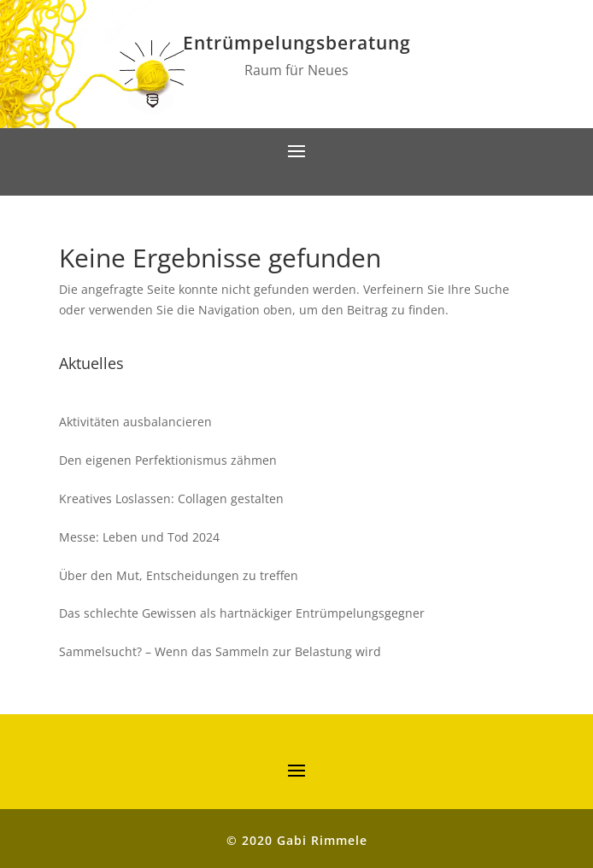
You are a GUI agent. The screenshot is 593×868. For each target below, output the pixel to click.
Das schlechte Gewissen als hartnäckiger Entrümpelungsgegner (242, 613)
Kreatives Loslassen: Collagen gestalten (171, 499)
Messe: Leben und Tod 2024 (139, 537)
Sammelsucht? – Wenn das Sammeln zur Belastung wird (220, 651)
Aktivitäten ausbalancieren (135, 422)
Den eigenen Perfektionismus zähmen (168, 460)
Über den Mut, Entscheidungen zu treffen (179, 575)
